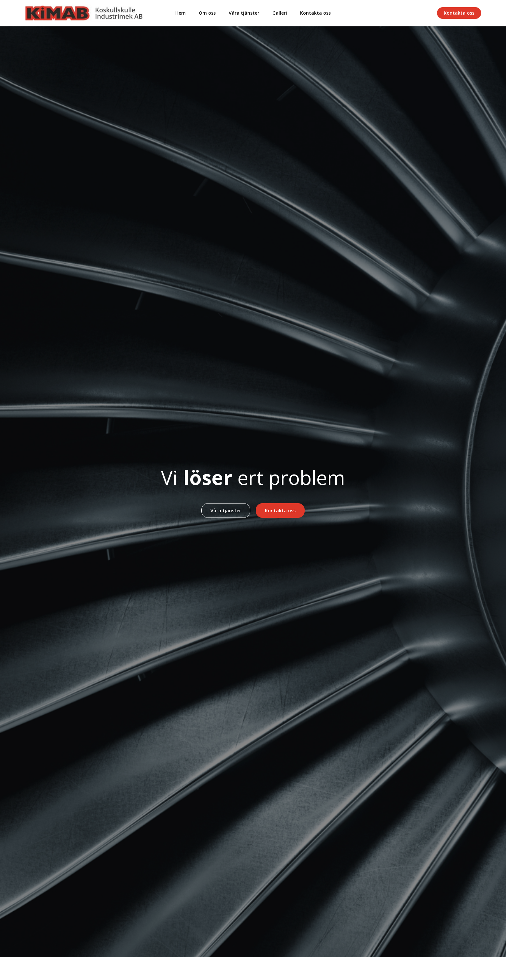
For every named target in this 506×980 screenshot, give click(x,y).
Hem (181, 13)
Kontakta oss (315, 13)
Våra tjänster (244, 13)
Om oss (207, 13)
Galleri (280, 13)
